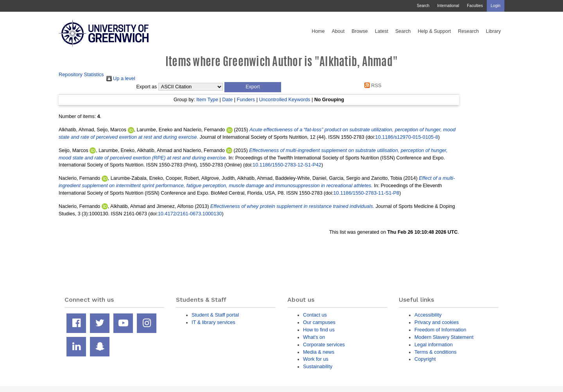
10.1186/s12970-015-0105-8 (407, 137)
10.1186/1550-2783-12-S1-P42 (287, 165)
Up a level (121, 78)
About (338, 31)
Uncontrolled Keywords (284, 99)
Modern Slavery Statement (444, 337)
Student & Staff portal (215, 315)
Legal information (434, 345)
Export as (147, 87)
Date (227, 99)
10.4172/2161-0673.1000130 (190, 214)
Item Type (207, 99)
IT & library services (213, 322)
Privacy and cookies (437, 322)
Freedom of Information (440, 330)
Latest (382, 31)
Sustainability (318, 366)
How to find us (319, 330)
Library (493, 31)
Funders (246, 99)
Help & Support (435, 31)
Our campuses (319, 322)
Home (318, 31)
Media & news (319, 352)
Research (468, 31)
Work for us (316, 359)
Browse (360, 31)
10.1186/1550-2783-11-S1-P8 (366, 193)
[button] (253, 87)
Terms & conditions (436, 352)
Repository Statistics (81, 74)
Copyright (425, 359)
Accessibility (428, 315)
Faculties (475, 6)
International (448, 6)
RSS (371, 85)
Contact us (315, 315)
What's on (314, 337)
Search (423, 6)
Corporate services (324, 345)
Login (496, 6)
